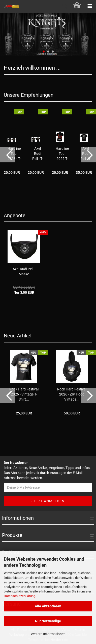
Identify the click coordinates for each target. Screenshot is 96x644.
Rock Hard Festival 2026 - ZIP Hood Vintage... (72, 394)
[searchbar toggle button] (65, 6)
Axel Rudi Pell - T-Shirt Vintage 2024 (38, 154)
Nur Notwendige (48, 621)
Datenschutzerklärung (20, 596)
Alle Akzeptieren (48, 606)
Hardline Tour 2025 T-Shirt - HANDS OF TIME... (62, 154)
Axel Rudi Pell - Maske (24, 271)
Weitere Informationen (48, 634)
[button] (8, 155)
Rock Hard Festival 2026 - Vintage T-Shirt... (24, 394)
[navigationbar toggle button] (90, 6)
